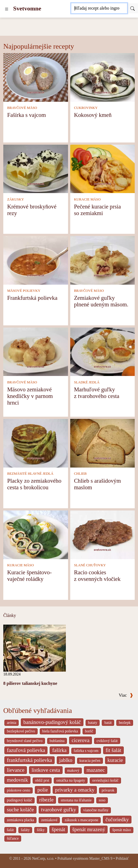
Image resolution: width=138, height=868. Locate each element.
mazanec (96, 770)
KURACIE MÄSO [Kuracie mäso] (87, 199)
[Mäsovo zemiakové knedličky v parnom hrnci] (36, 351)
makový (73, 771)
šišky (41, 830)
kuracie (115, 760)
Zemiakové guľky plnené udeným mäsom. (101, 301)
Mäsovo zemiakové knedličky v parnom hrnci (30, 396)
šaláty (25, 830)
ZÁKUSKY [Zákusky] (16, 199)
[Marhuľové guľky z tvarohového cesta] (103, 351)
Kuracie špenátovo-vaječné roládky (29, 576)
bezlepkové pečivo (21, 731)
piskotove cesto (19, 790)
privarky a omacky (75, 790)
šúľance (13, 838)
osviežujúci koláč (105, 780)
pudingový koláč (19, 800)
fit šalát (113, 750)
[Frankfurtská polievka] (36, 260)
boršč (89, 731)
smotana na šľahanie (76, 800)
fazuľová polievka (26, 750)
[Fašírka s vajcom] (36, 77)
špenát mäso (122, 830)
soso (102, 800)
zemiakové (49, 820)
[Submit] (133, 8)
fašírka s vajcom (86, 751)
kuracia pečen (90, 761)
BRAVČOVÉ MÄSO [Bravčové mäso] (22, 108)
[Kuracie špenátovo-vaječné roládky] (36, 534)
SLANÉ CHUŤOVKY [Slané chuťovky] (90, 565)
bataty (93, 723)
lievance (16, 770)
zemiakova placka (20, 820)
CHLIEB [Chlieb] (80, 474)
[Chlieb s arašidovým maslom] (103, 443)
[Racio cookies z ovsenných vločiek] (103, 534)
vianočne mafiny (96, 810)
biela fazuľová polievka (60, 731)
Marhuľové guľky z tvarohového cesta (97, 393)
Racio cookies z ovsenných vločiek (97, 576)
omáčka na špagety (71, 780)
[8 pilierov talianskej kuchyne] (35, 648)
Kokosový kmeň (93, 115)
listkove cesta (46, 770)
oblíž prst (42, 780)
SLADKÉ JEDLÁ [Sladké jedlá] (87, 382)
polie (43, 790)
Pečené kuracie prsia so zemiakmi (98, 210)
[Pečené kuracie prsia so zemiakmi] (103, 168)
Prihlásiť (122, 859)
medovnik (17, 780)
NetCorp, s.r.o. (43, 859)
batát (108, 723)
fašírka (59, 750)
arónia (12, 723)
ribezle (46, 800)
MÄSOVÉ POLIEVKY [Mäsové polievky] (24, 291)
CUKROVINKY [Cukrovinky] (86, 108)
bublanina (57, 741)
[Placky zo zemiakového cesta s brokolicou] (36, 443)
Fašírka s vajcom (26, 115)
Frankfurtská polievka (32, 298)
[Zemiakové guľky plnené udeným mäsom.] (103, 260)
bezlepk (125, 723)
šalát (10, 830)
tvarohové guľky (59, 810)
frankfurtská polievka (29, 760)
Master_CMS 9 (101, 859)
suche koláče (20, 810)
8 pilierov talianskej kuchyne (30, 683)
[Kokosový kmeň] (103, 77)
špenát (59, 829)
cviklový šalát (107, 741)
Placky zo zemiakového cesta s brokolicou (34, 484)
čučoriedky (117, 819)
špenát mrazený (89, 829)
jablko (66, 760)
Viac (126, 695)
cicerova (81, 740)
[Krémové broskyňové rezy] (36, 168)
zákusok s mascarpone (81, 820)
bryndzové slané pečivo (25, 741)
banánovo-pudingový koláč (52, 722)
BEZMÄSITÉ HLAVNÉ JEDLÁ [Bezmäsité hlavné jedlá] (30, 474)
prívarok (108, 790)
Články (10, 615)
